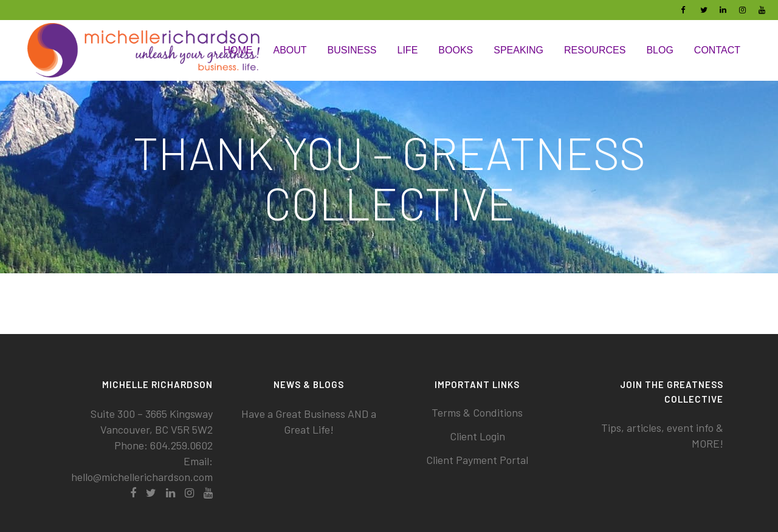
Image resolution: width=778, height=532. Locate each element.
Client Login (477, 436)
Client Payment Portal (477, 460)
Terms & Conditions (477, 412)
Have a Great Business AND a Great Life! (309, 421)
